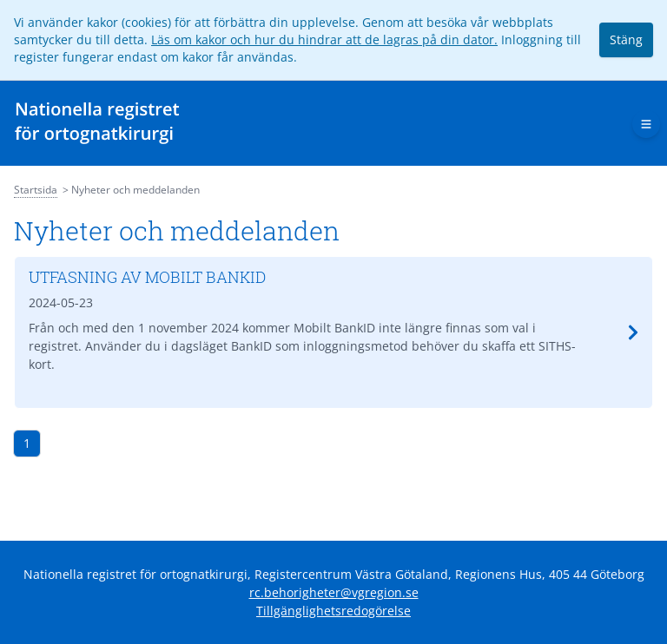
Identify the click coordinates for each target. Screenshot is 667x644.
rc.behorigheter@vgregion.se (334, 592)
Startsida (36, 190)
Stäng (626, 39)
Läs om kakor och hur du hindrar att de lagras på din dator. (324, 39)
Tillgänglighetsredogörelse (333, 611)
